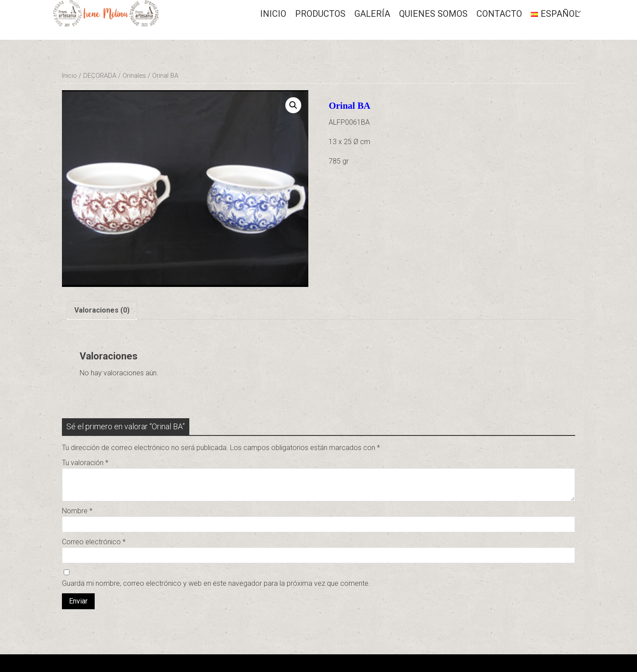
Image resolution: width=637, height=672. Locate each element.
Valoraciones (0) (102, 310)
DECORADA (100, 76)
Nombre (77, 511)
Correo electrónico (94, 542)
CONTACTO (499, 14)
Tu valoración (85, 463)
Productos (320, 14)
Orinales (134, 76)
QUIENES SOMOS (433, 14)
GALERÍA (372, 14)
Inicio (273, 14)
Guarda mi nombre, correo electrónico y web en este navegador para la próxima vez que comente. (216, 583)
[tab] (102, 310)
